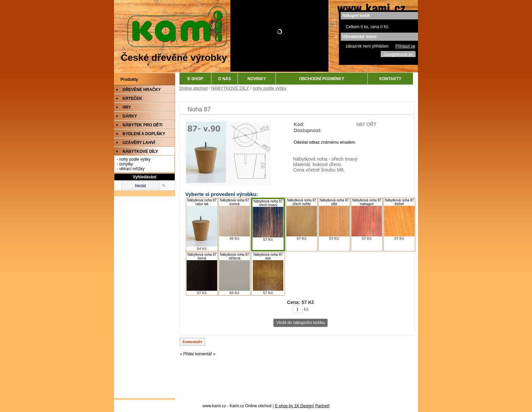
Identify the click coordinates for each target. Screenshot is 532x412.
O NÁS (225, 79)
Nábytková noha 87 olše (334, 202)
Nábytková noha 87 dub (268, 256)
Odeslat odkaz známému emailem (325, 142)
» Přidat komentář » (198, 354)
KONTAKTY (391, 79)
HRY (127, 107)
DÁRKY (130, 116)
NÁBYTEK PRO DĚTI (142, 125)
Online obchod (193, 88)
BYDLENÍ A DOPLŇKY (144, 134)
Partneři (322, 406)
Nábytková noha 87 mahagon (367, 202)
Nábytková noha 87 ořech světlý (302, 202)
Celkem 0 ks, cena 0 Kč (367, 27)
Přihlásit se (405, 46)
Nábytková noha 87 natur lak (202, 202)
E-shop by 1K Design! (294, 406)
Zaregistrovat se (398, 54)
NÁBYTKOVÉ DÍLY (140, 151)
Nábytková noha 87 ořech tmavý (268, 203)
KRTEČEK (132, 98)
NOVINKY (257, 79)
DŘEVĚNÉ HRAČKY (142, 90)
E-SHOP (195, 79)
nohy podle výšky (270, 88)
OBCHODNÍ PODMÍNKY (321, 79)
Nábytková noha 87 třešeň (399, 202)
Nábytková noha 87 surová (234, 202)
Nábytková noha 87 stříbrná (234, 256)
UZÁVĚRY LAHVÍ (139, 143)
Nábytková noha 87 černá (202, 256)
